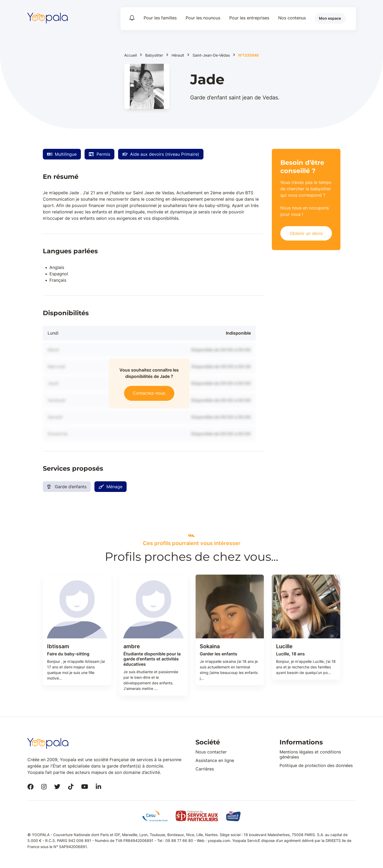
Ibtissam (58, 646)
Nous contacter (211, 752)
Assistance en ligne (215, 760)
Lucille (284, 646)
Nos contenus (292, 18)
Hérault (178, 55)
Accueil (130, 55)
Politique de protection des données (316, 765)
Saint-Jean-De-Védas (211, 55)
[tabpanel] (77, 635)
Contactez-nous (149, 393)
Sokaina (210, 646)
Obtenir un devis (306, 233)
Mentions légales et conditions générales (310, 754)
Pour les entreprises (249, 18)
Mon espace (330, 18)
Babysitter (154, 55)
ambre (132, 646)
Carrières (205, 769)
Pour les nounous (203, 18)
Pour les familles (160, 18)
